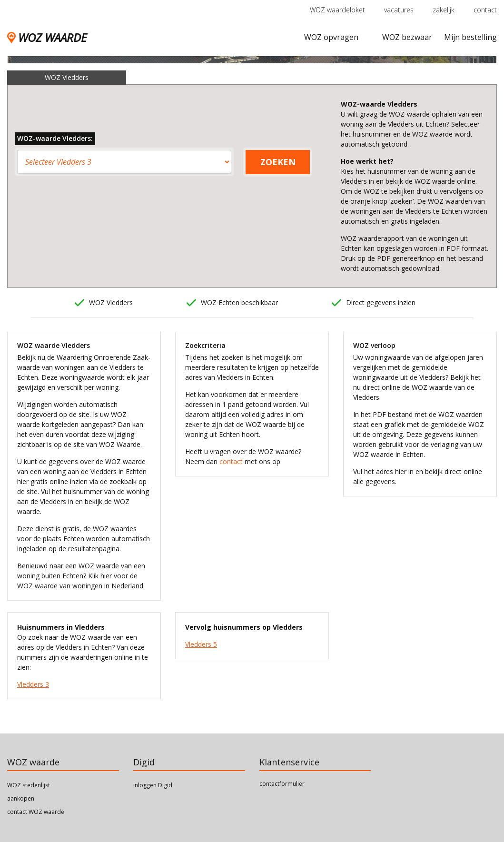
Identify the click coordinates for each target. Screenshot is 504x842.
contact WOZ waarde (36, 812)
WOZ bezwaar (407, 37)
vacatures (399, 10)
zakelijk (444, 10)
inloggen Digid (153, 785)
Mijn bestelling (470, 37)
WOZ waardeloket (337, 10)
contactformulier (282, 784)
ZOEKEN (278, 162)
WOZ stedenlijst (29, 785)
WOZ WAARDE (47, 37)
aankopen (21, 798)
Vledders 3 (33, 684)
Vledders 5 (201, 644)
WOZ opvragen (331, 37)
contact (485, 10)
